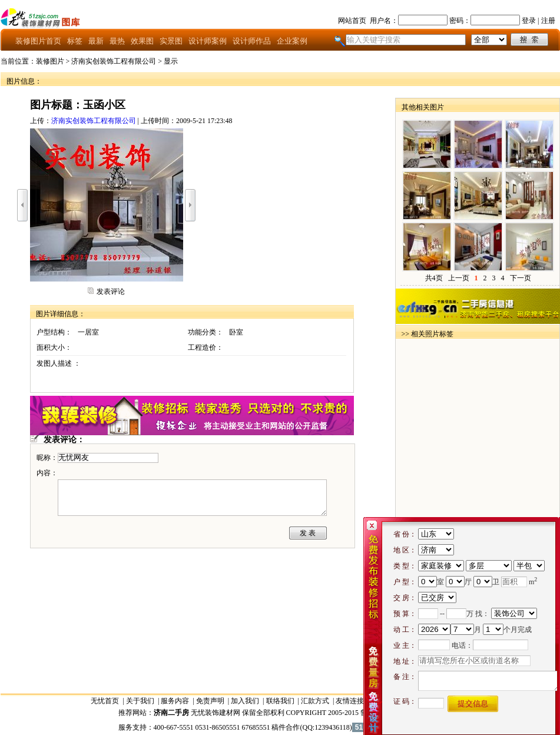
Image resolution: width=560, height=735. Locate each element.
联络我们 (280, 701)
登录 (529, 21)
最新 (96, 41)
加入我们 (245, 701)
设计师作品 (252, 41)
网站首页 (352, 21)
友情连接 (350, 701)
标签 (75, 41)
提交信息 (473, 703)
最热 (117, 41)
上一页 (459, 278)
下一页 (521, 278)
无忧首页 (105, 701)
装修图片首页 (38, 41)
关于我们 (140, 701)
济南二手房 (171, 713)
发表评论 (111, 292)
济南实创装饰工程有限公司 (114, 61)
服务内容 (175, 701)
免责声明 (210, 701)
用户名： (384, 21)
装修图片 (50, 61)
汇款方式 (315, 701)
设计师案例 (208, 41)
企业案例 (292, 41)
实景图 (171, 41)
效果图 (142, 41)
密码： (460, 21)
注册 (548, 21)
